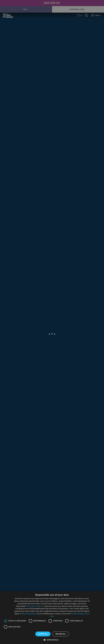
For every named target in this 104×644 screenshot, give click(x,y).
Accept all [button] (43, 634)
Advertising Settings (29, 614)
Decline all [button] (61, 634)
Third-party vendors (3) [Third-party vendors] (36, 606)
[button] (52, 640)
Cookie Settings (78, 614)
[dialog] (52, 618)
